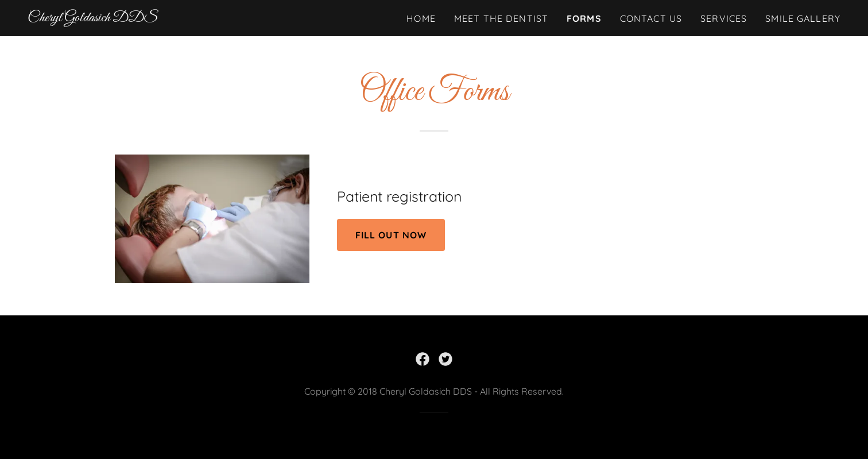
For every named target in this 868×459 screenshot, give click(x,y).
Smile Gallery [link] (803, 18)
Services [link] (724, 18)
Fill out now (391, 235)
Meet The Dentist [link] (501, 18)
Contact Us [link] (651, 18)
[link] (92, 18)
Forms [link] (584, 18)
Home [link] (421, 18)
